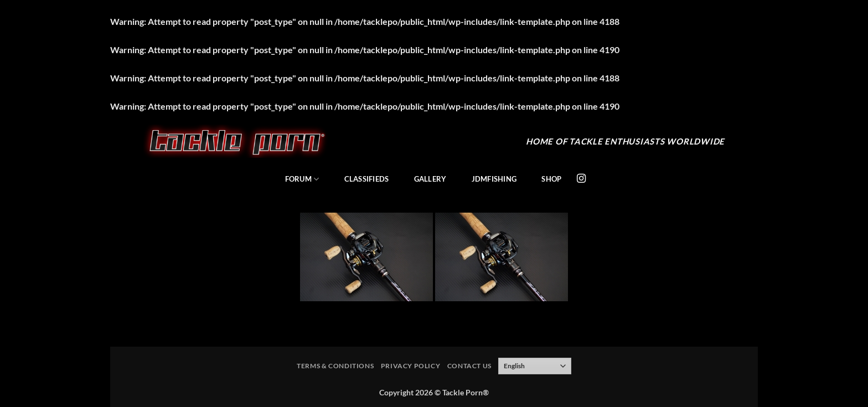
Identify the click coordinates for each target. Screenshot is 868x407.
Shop (551, 179)
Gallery (430, 179)
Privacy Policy (411, 366)
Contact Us (469, 366)
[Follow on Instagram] (581, 179)
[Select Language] (535, 366)
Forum (302, 179)
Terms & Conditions (335, 366)
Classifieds (367, 179)
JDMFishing (494, 179)
